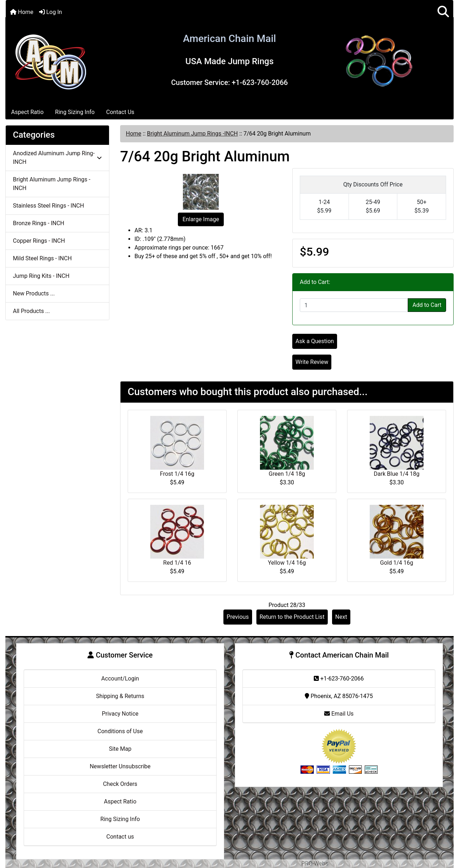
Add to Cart (427, 305)
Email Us (339, 714)
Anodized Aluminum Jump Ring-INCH (57, 158)
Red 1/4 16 (177, 563)
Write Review (312, 362)
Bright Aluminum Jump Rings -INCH (192, 134)
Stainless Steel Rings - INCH (48, 206)
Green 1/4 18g (287, 474)
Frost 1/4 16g (177, 474)
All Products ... (31, 311)
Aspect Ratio (27, 112)
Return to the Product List (292, 617)
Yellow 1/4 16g (287, 563)
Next (341, 617)
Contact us (120, 837)
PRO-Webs (315, 864)
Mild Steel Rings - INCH (42, 258)
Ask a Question (315, 341)
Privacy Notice (120, 714)
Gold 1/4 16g (397, 563)
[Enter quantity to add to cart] (354, 305)
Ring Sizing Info (75, 112)
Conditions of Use (120, 731)
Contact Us (120, 112)
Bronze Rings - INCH (39, 223)
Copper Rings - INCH (39, 241)
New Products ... (34, 293)
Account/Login (120, 679)
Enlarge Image (201, 219)
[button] (443, 12)
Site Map (120, 749)
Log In (51, 12)
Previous (238, 617)
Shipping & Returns (120, 696)
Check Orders (120, 784)
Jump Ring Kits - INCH (41, 276)
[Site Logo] (51, 61)
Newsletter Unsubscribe (120, 766)
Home (22, 12)
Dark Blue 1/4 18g (396, 474)
